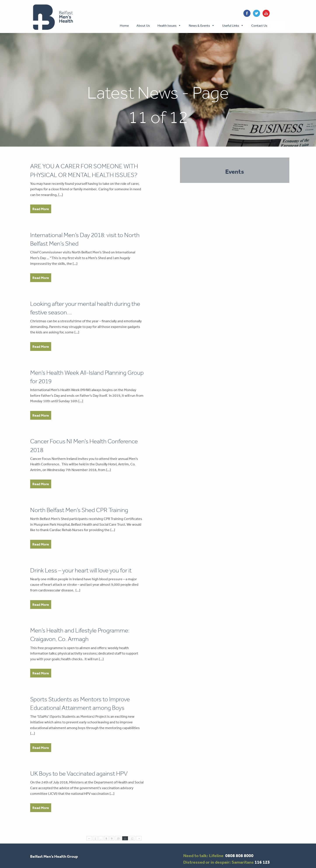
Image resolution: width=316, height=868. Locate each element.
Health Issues (167, 25)
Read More (41, 209)
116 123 (262, 862)
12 (132, 839)
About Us (143, 25)
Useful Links (231, 25)
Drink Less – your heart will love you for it (81, 570)
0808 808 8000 (239, 856)
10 (118, 839)
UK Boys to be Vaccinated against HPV (79, 774)
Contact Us (259, 25)
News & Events (199, 25)
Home (124, 25)
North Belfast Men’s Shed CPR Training (79, 510)
